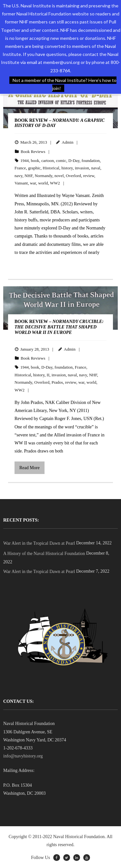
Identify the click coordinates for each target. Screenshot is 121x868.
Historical (51, 168)
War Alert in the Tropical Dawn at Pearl (39, 543)
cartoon (48, 161)
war (33, 183)
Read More (30, 468)
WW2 (55, 183)
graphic (34, 168)
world (43, 183)
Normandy (43, 176)
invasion (82, 168)
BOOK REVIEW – (59, 327)
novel (59, 176)
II (48, 375)
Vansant (21, 183)
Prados (57, 382)
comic (61, 161)
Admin (67, 142)
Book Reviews (33, 152)
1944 (25, 161)
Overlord (73, 176)
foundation (91, 161)
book (35, 161)
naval (96, 168)
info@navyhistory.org (23, 756)
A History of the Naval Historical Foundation (44, 554)
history (67, 168)
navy (18, 176)
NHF (29, 176)
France (20, 168)
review (89, 176)
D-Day (74, 161)
